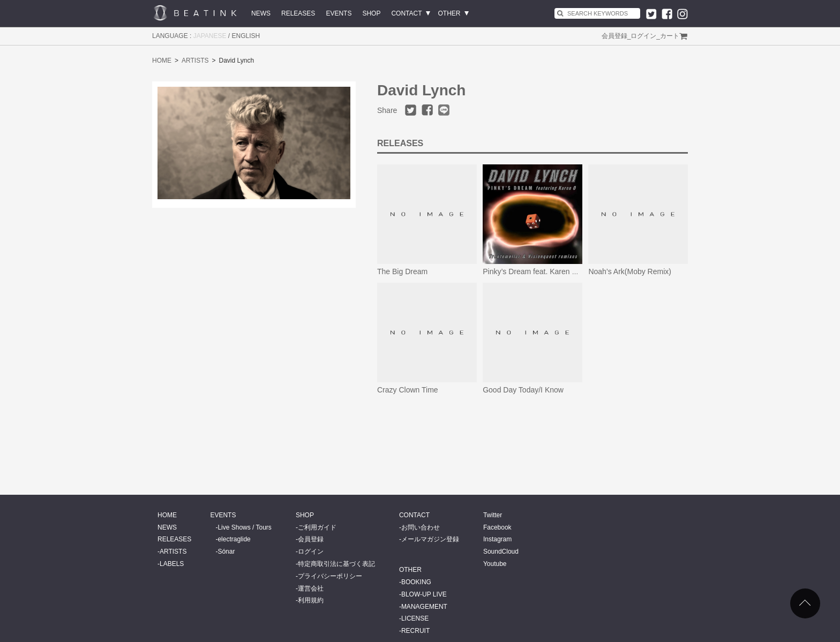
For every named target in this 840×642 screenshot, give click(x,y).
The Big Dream (402, 271)
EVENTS (339, 13)
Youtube (495, 564)
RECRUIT (415, 631)
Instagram (497, 539)
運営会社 (311, 588)
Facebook (497, 527)
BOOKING (416, 582)
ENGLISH (246, 36)
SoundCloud (501, 552)
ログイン (643, 36)
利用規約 (311, 600)
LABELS (172, 564)
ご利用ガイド (317, 527)
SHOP (371, 13)
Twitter (493, 515)
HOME (162, 61)
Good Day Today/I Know (523, 390)
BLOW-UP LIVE (424, 594)
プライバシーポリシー (330, 576)
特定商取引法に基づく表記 (336, 564)
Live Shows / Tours (245, 527)
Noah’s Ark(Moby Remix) (630, 271)
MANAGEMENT (424, 607)
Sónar (226, 552)
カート (670, 36)
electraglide (234, 539)
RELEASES (298, 13)
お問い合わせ (421, 527)
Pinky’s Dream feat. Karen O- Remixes (547, 271)
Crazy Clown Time (408, 390)
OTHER (449, 13)
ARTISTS (195, 61)
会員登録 (614, 36)
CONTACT (406, 13)
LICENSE (415, 618)
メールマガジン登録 (430, 539)
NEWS (261, 13)
